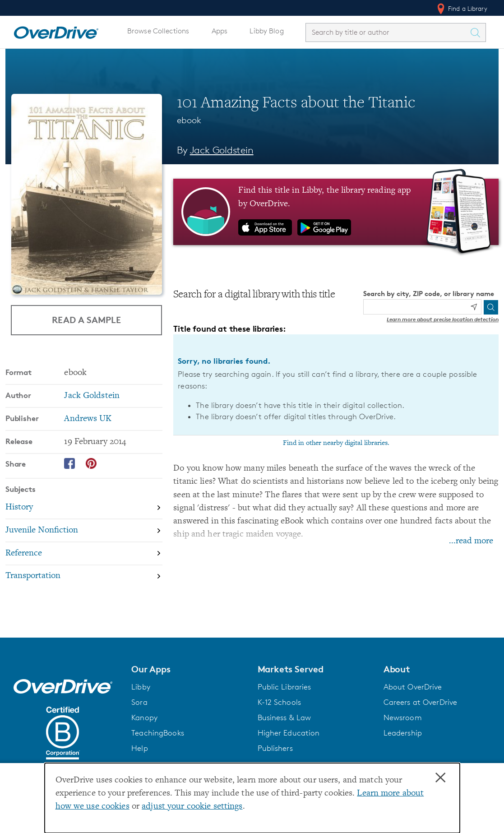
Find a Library (461, 9)
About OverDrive (413, 687)
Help (140, 748)
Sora (139, 702)
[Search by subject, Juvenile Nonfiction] (84, 530)
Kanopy (144, 717)
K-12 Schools (279, 702)
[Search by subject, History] (84, 507)
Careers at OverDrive (420, 702)
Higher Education (289, 733)
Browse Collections (158, 31)
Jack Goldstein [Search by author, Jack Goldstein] (222, 150)
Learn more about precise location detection (443, 319)
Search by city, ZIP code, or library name (429, 294)
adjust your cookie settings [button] (192, 807)
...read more (471, 541)
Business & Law (284, 717)
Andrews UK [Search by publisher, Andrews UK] (88, 419)
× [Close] (440, 778)
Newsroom (403, 717)
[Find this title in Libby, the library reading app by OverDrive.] (336, 212)
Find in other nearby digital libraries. (336, 443)
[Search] (491, 307)
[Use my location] (474, 307)
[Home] (56, 31)
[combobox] (388, 32)
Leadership (403, 733)
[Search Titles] (477, 32)
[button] (189, 669)
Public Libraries (284, 687)
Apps (220, 31)
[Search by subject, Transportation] (84, 576)
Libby (141, 687)
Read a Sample (86, 320)
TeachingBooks (158, 733)
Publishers (275, 748)
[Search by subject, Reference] (84, 553)
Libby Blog (266, 31)
